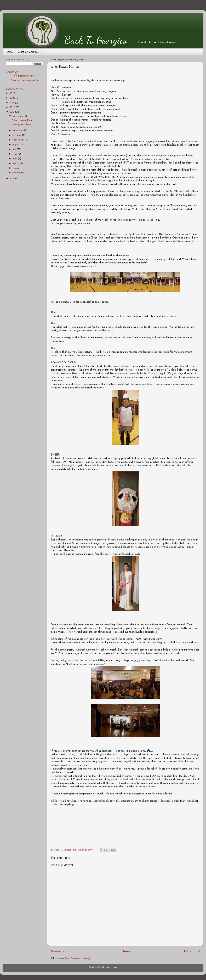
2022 (13, 98)
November (18, 130)
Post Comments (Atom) (78, 959)
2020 (13, 107)
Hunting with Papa (22, 125)
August (16, 145)
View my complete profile (25, 81)
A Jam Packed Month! (23, 120)
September (18, 140)
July (15, 149)
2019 (12, 112)
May (15, 154)
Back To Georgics (96, 40)
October (17, 135)
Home (9, 52)
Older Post (192, 951)
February (17, 168)
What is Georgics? (29, 52)
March (16, 163)
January (17, 173)
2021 (12, 103)
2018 (12, 179)
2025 (13, 93)
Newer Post (59, 951)
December (18, 116)
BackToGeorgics (26, 76)
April (15, 159)
